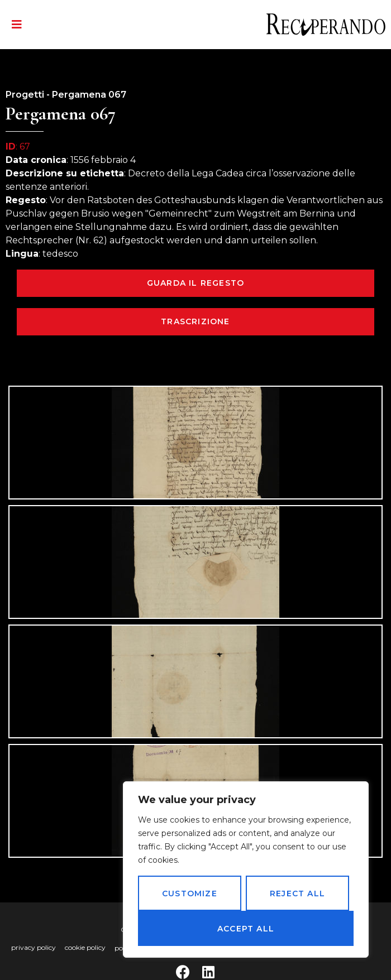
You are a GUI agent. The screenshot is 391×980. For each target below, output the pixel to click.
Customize (190, 893)
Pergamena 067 (89, 95)
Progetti (25, 95)
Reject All (297, 893)
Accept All (246, 929)
